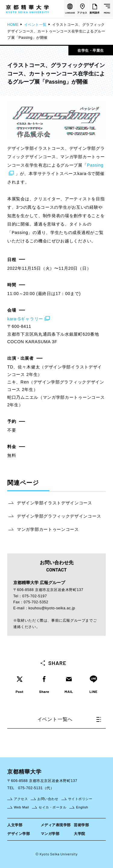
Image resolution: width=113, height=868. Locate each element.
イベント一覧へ (69, 719)
